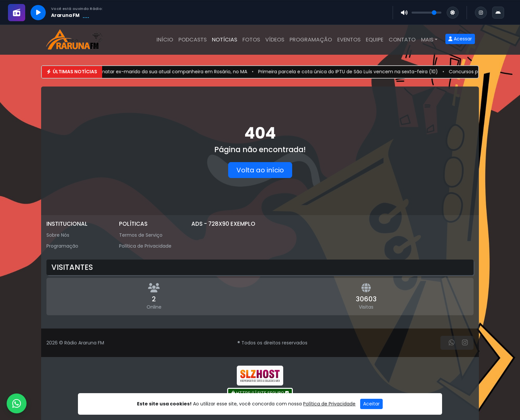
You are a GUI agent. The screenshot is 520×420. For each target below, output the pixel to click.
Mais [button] (427, 40)
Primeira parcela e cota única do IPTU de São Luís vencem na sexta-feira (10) (358, 72)
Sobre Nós (58, 235)
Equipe (375, 40)
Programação (311, 40)
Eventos (349, 40)
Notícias (225, 40)
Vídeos (275, 40)
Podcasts (193, 40)
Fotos (251, 40)
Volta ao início (260, 170)
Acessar (460, 39)
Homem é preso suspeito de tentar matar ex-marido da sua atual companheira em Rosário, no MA (142, 72)
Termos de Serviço (141, 235)
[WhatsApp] (452, 343)
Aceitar (371, 404)
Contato (402, 40)
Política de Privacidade (145, 246)
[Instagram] (465, 343)
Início (165, 40)
